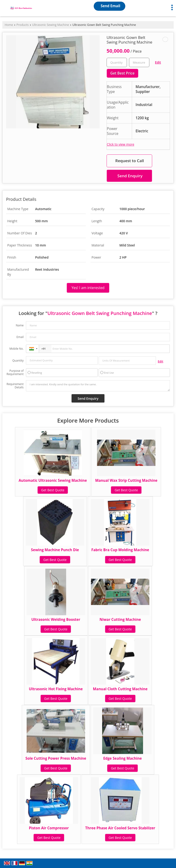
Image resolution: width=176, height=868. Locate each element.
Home (9, 25)
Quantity (18, 361)
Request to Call (129, 161)
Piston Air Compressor (49, 828)
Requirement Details (15, 386)
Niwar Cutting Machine (120, 620)
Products (22, 25)
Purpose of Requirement (15, 372)
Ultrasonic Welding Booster (56, 620)
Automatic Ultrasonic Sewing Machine (53, 480)
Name (20, 325)
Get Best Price (122, 73)
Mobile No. (16, 349)
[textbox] (139, 62)
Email (20, 337)
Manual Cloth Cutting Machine (120, 689)
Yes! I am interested (88, 288)
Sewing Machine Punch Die (55, 550)
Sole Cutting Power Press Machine (56, 758)
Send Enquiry (130, 176)
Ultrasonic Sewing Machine (50, 25)
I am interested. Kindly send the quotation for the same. (98, 386)
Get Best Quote (53, 490)
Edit (158, 62)
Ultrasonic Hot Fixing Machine (56, 689)
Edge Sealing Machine (123, 758)
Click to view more (120, 144)
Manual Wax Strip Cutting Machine (126, 480)
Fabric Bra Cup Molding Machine (120, 550)
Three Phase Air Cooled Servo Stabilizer (120, 828)
